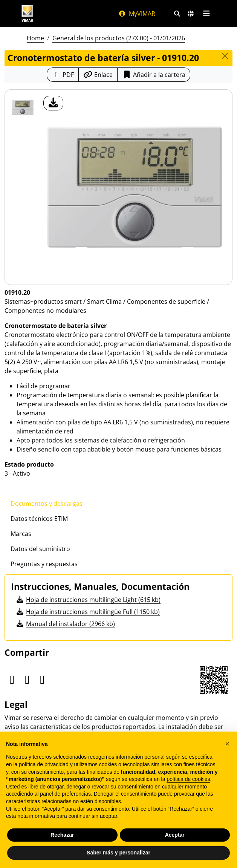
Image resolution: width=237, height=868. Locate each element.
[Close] (225, 56)
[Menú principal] (207, 14)
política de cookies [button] (188, 779)
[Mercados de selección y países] (191, 14)
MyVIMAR (137, 14)
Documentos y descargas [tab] (47, 504)
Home (35, 38)
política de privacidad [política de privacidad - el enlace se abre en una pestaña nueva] (44, 764)
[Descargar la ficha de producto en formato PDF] (63, 75)
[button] (227, 744)
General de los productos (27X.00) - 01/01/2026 (119, 38)
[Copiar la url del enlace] (98, 75)
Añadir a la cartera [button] (154, 75)
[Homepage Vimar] (28, 13)
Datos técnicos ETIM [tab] (39, 519)
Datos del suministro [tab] (40, 549)
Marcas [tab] (21, 534)
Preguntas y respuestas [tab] (44, 564)
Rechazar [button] (62, 835)
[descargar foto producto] (53, 103)
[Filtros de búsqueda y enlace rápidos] (177, 14)
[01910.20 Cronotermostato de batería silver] (23, 107)
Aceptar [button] (175, 835)
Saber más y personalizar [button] (118, 853)
